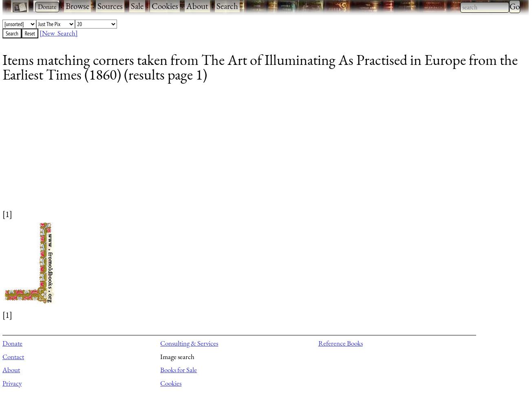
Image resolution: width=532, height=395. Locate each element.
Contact (13, 357)
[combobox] (485, 7)
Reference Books (341, 343)
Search (227, 6)
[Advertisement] (247, 151)
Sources (110, 6)
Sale (137, 6)
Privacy (12, 383)
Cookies (165, 6)
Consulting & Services (189, 343)
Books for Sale (179, 370)
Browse (77, 6)
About (197, 6)
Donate (12, 343)
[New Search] (59, 33)
